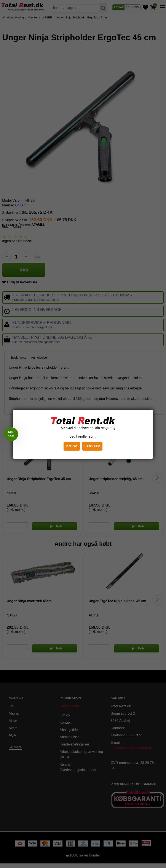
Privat (72, 446)
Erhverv (92, 446)
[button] (11, 434)
